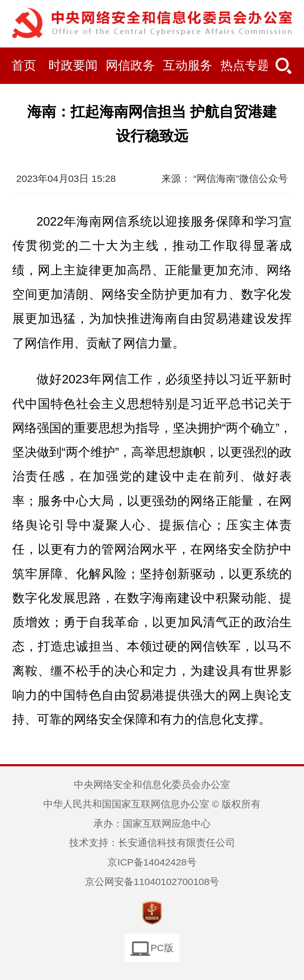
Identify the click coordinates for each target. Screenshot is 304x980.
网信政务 (130, 65)
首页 (24, 65)
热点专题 (245, 65)
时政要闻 (73, 65)
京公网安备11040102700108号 (152, 882)
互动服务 (188, 65)
